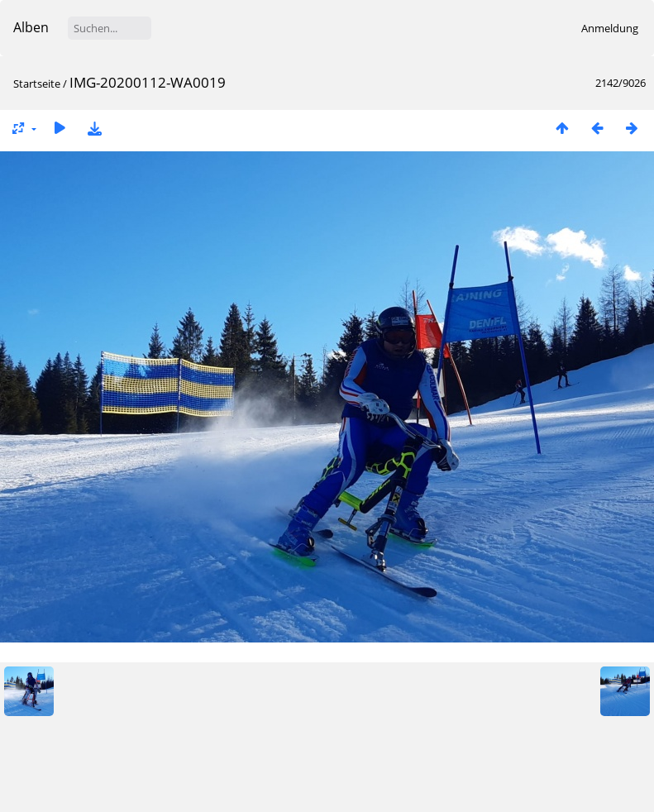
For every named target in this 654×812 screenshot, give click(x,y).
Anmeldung (610, 28)
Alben (31, 27)
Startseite (37, 84)
